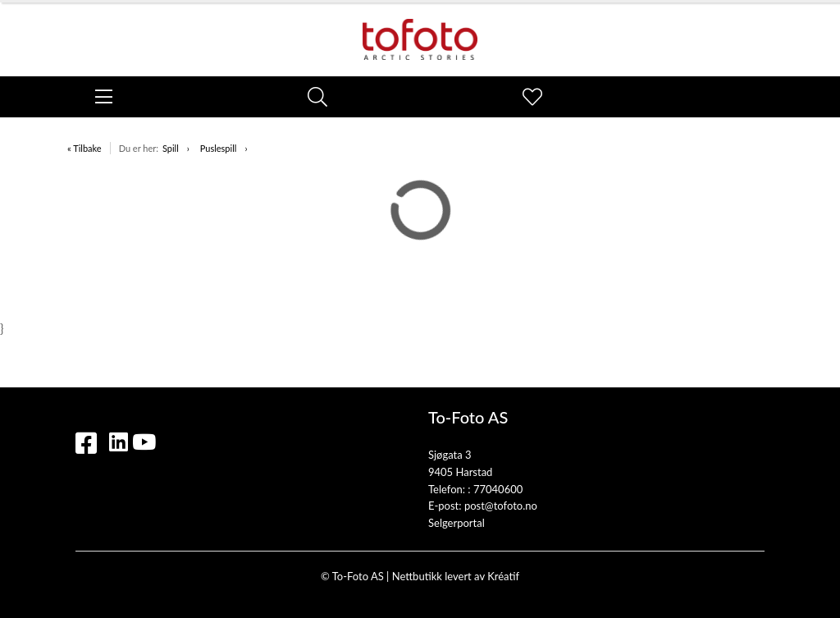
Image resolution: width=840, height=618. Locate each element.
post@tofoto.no (501, 506)
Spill (171, 148)
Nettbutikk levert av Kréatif (456, 576)
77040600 (498, 489)
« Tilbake (84, 148)
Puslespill (219, 148)
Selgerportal (457, 523)
